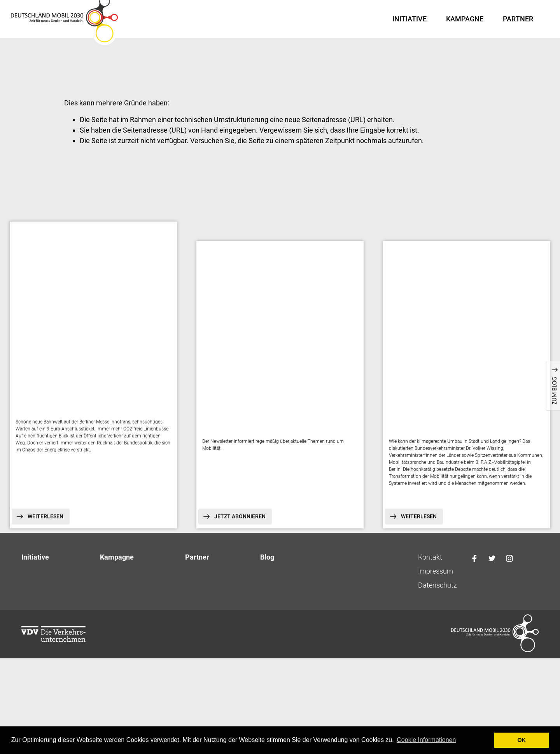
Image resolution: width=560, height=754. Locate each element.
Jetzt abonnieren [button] (242, 524)
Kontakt (430, 564)
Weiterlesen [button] (47, 524)
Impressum (436, 578)
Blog (267, 564)
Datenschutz (437, 592)
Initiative (409, 19)
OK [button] (521, 740)
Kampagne (465, 19)
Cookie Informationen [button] (426, 740)
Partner (518, 19)
